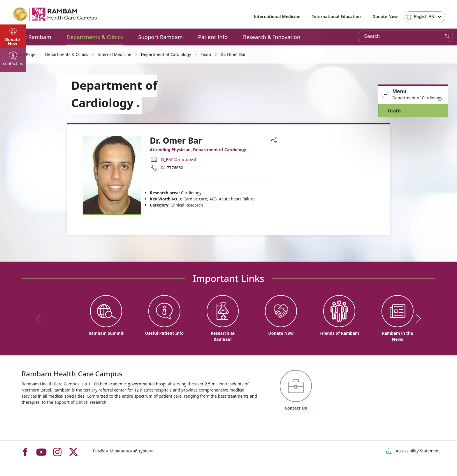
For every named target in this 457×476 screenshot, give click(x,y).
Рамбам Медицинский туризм (123, 451)
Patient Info (213, 37)
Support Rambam (160, 37)
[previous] (41, 319)
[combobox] (425, 17)
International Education (336, 16)
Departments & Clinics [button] (95, 37)
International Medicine (277, 16)
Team (394, 111)
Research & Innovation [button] (272, 37)
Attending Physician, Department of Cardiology (198, 150)
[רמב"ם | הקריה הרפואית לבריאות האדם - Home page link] (55, 14)
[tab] (13, 157)
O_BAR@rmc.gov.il (178, 159)
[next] (416, 319)
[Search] (447, 37)
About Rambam (31, 37)
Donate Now (385, 16)
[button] (413, 95)
